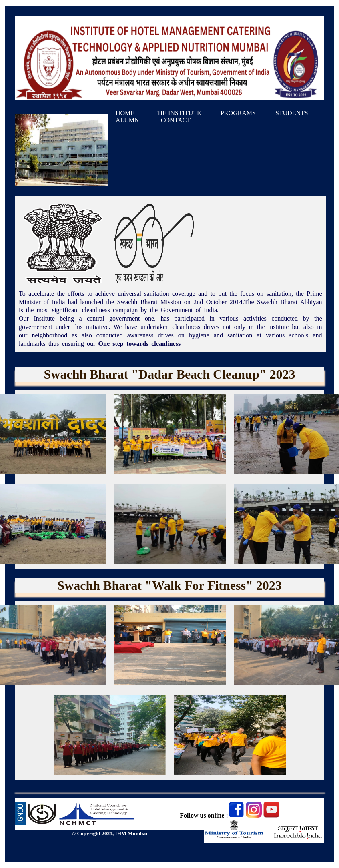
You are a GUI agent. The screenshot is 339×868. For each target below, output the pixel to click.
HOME (125, 113)
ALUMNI (128, 120)
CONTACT (176, 120)
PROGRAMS (238, 113)
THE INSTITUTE (178, 113)
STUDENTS (292, 113)
